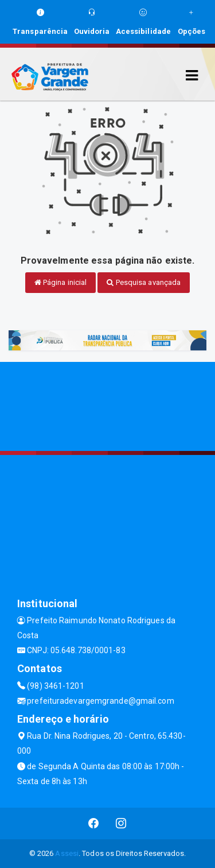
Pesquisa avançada (144, 282)
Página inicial (61, 282)
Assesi (67, 853)
